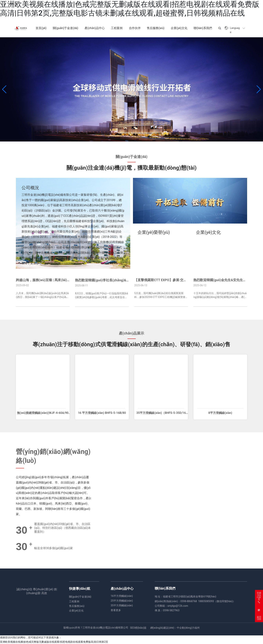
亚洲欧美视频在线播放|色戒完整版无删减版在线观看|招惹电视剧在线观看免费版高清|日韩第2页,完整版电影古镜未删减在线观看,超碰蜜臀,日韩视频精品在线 (130, 9)
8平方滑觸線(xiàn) (220, 413)
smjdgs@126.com (178, 606)
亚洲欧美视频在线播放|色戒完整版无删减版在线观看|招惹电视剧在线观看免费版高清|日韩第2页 (54, 642)
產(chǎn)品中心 (122, 589)
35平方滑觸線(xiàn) (122, 605)
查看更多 (116, 610)
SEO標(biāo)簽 (138, 628)
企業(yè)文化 (76, 611)
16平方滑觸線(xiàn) (122, 596)
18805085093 (206, 601)
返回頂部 (259, 618)
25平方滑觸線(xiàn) (122, 601)
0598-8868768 (189, 601)
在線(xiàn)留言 (259, 594)
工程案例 (74, 601)
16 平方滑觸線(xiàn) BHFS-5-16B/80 (102, 413)
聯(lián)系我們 (165, 588)
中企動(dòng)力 (186, 628)
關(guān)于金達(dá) (80, 597)
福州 (197, 628)
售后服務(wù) (77, 606)
